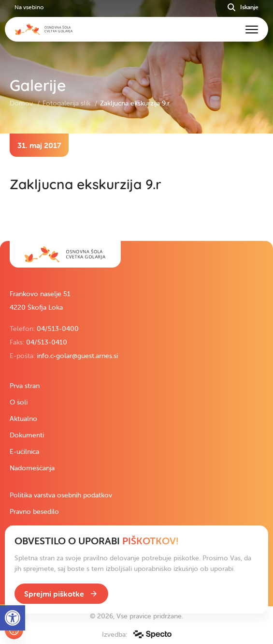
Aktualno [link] (23, 419)
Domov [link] (22, 103)
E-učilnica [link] (24, 451)
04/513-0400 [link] (58, 329)
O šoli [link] (19, 402)
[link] (65, 254)
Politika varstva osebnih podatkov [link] (61, 495)
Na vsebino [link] (29, 7)
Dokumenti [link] (27, 435)
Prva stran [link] (25, 386)
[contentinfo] (136, 187)
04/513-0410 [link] (47, 342)
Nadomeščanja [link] (32, 468)
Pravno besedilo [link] (34, 511)
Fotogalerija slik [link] (67, 103)
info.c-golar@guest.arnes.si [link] (77, 356)
